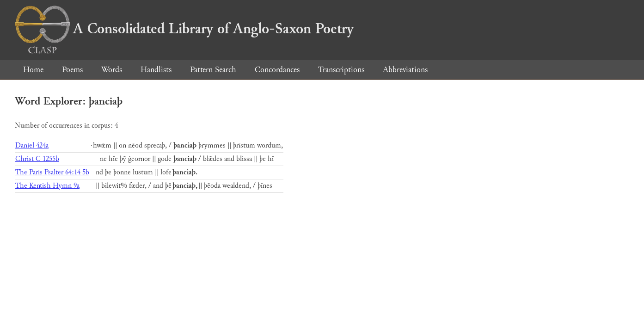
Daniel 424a (32, 145)
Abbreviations (405, 70)
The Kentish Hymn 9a (47, 186)
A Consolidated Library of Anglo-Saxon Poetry (184, 29)
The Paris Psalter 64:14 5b (52, 172)
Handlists (156, 70)
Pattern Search (213, 70)
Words (112, 70)
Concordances (277, 70)
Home (33, 70)
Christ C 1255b (37, 159)
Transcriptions (341, 70)
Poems (72, 70)
